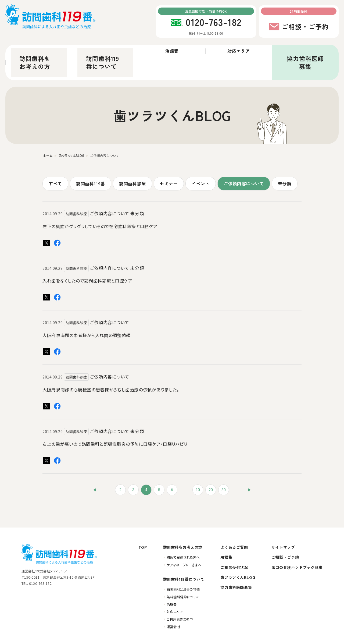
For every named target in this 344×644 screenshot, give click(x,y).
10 (198, 467)
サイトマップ (283, 524)
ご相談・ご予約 (285, 535)
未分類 (285, 161)
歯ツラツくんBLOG (238, 554)
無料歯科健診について (183, 574)
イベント (201, 161)
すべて (55, 161)
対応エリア (239, 51)
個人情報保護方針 (288, 636)
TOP (143, 524)
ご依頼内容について (244, 161)
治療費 (172, 51)
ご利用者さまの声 (180, 596)
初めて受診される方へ (183, 535)
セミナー (169, 161)
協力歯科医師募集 (305, 51)
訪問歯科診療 (132, 161)
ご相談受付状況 (234, 544)
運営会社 (173, 604)
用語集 (226, 535)
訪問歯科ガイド (258, 636)
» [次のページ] (249, 467)
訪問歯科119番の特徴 (183, 567)
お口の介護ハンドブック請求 (297, 544)
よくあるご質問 (234, 524)
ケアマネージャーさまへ (184, 542)
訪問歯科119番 (91, 161)
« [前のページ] (95, 467)
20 (211, 467)
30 (224, 467)
